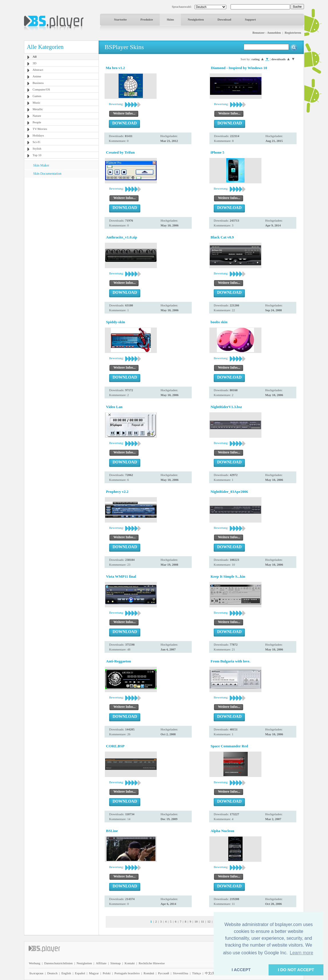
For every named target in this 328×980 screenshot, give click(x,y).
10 (196, 921)
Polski (107, 973)
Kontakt (130, 963)
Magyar (94, 973)
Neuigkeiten (196, 19)
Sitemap (115, 963)
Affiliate (101, 963)
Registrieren (293, 33)
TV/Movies (40, 129)
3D (34, 63)
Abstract (38, 70)
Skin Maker (41, 165)
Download (224, 19)
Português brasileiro (127, 973)
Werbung (35, 963)
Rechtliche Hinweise (152, 963)
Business (38, 83)
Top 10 (37, 155)
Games (37, 96)
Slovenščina (180, 973)
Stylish (37, 148)
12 (209, 921)
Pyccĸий (164, 973)
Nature (37, 116)
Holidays (38, 135)
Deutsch (52, 973)
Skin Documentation (47, 174)
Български (36, 973)
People (37, 122)
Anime (37, 76)
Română (149, 973)
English (66, 973)
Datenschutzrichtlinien (59, 963)
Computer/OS (41, 89)
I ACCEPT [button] (241, 970)
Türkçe (196, 973)
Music (37, 103)
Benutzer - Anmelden (267, 33)
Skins (170, 19)
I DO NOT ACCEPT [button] (296, 970)
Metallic (38, 109)
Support (250, 19)
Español (80, 973)
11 (203, 921)
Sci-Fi (36, 142)
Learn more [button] (301, 953)
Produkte (147, 19)
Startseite (120, 19)
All (35, 57)
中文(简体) (212, 973)
